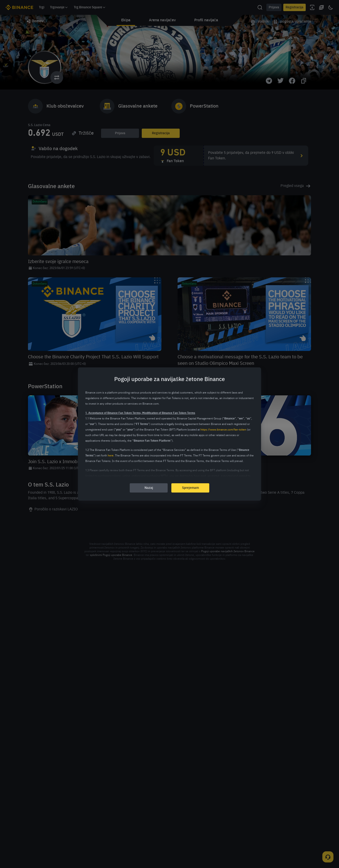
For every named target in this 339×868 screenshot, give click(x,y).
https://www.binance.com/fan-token (223, 430)
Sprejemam (190, 488)
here (111, 456)
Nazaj (149, 488)
